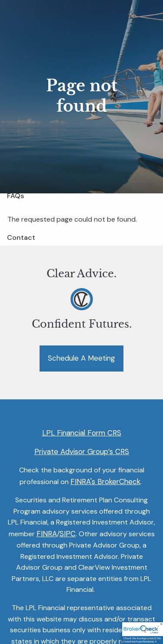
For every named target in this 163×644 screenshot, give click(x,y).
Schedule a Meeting (81, 359)
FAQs (15, 196)
